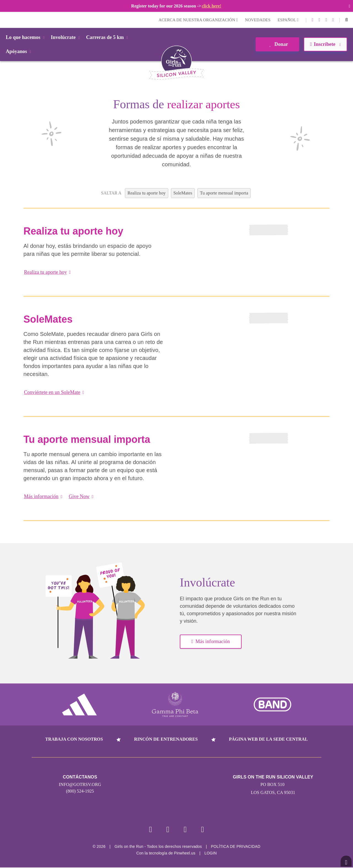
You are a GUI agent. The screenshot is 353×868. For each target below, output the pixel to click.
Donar (277, 44)
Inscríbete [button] (325, 44)
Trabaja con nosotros (74, 739)
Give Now (81, 496)
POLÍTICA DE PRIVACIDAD (236, 847)
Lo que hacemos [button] (26, 37)
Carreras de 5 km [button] (108, 37)
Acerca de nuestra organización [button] (198, 20)
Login (5, 20)
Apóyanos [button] (19, 51)
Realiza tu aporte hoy (47, 272)
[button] (347, 20)
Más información (43, 496)
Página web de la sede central (268, 739)
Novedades (258, 20)
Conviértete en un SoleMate (54, 392)
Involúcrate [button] (66, 37)
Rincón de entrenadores (166, 739)
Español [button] (288, 20)
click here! (211, 6)
